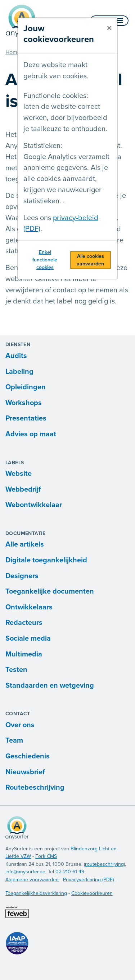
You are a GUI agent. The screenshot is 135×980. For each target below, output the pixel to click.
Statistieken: (43, 146)
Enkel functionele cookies (45, 260)
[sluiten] (109, 28)
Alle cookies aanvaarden (90, 260)
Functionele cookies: (56, 96)
